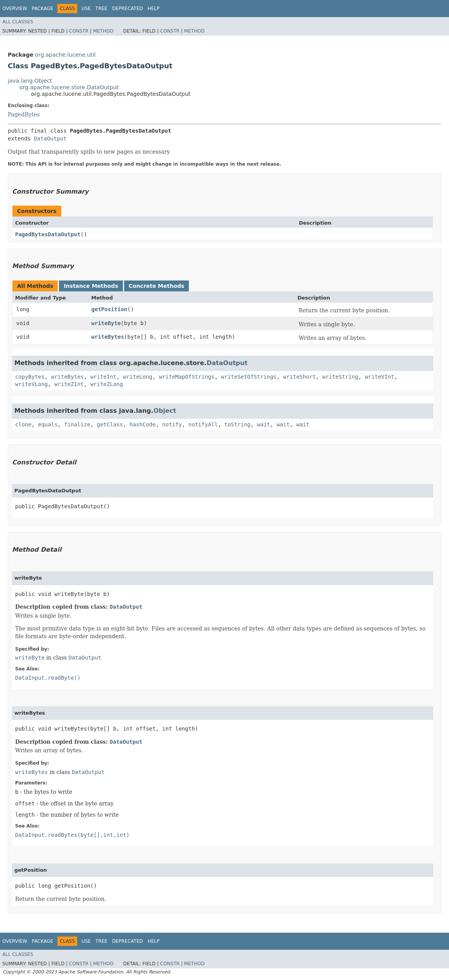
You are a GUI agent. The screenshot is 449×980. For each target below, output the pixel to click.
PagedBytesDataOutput (48, 234)
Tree (101, 9)
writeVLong (31, 384)
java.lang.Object (30, 81)
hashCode (142, 424)
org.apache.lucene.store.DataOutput (69, 87)
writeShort (299, 377)
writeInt (103, 377)
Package (42, 9)
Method (103, 31)
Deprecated (128, 9)
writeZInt (69, 384)
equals (48, 424)
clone (23, 424)
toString (237, 424)
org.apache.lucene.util (65, 55)
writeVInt (380, 377)
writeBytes (108, 337)
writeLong (138, 377)
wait (264, 424)
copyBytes (30, 377)
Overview (15, 9)
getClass (110, 424)
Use (86, 9)
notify (172, 424)
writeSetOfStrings (249, 377)
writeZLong (107, 384)
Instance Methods (91, 286)
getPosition (110, 309)
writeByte (106, 323)
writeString (340, 377)
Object (165, 411)
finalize (77, 424)
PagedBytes (24, 114)
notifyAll (203, 424)
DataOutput (50, 139)
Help (154, 9)
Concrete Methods (157, 286)
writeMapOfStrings (187, 377)
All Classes (18, 22)
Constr (79, 31)
